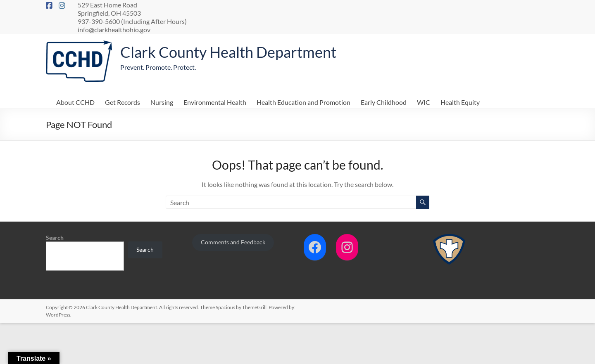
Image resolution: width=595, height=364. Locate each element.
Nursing (162, 102)
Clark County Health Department (228, 52)
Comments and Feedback (233, 242)
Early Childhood (384, 102)
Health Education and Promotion (303, 102)
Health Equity (460, 102)
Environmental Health (215, 102)
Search (55, 238)
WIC (424, 102)
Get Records (123, 102)
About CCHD (75, 102)
